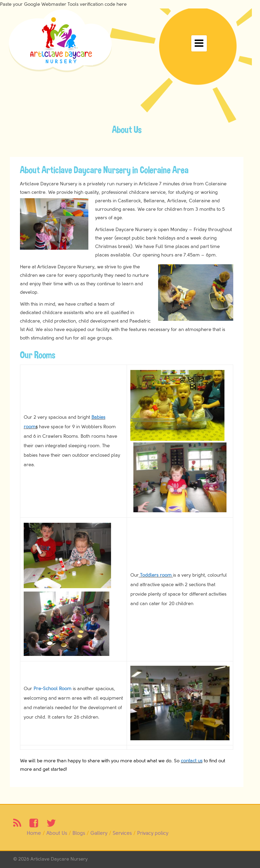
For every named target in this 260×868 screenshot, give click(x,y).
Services (122, 833)
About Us (57, 833)
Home (34, 833)
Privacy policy (153, 833)
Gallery (99, 833)
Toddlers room (155, 575)
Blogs (79, 833)
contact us (192, 761)
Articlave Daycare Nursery (59, 859)
